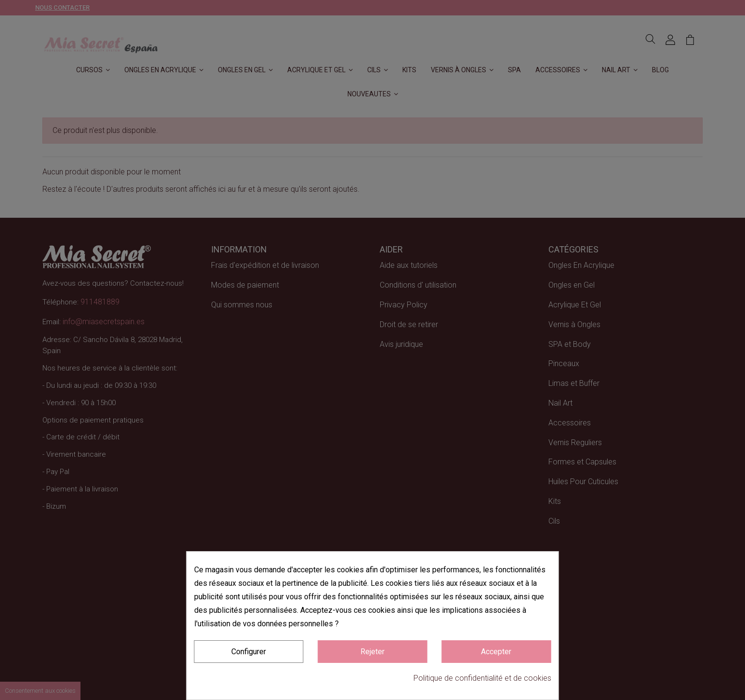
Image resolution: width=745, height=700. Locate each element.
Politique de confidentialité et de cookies (482, 678)
